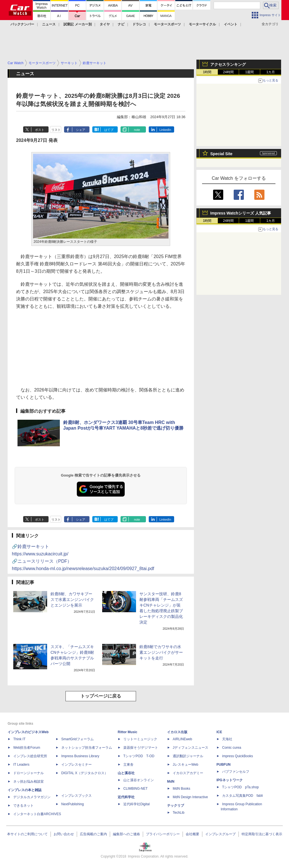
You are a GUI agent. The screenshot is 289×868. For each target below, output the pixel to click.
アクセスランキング (228, 64)
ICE (219, 732)
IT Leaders (21, 765)
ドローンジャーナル (29, 773)
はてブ (109, 130)
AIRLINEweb (182, 739)
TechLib (179, 813)
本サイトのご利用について (27, 834)
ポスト (40, 130)
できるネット (23, 806)
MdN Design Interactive (190, 797)
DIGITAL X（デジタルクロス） (85, 773)
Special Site (221, 154)
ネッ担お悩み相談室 (29, 782)
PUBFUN (224, 765)
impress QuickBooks (237, 756)
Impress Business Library (80, 756)
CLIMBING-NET (135, 789)
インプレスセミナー (76, 765)
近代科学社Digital (136, 804)
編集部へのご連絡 (126, 834)
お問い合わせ (64, 834)
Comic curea (232, 748)
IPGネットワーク (230, 780)
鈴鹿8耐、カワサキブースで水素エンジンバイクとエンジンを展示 (72, 599)
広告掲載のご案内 (93, 834)
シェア (81, 130)
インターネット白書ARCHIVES (37, 814)
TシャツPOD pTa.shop (240, 787)
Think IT (19, 739)
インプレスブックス (76, 796)
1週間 (250, 72)
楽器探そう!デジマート (141, 748)
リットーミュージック (140, 739)
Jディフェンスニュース (191, 748)
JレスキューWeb (185, 765)
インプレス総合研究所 (30, 756)
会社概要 (192, 834)
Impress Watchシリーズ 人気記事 (241, 213)
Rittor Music (127, 732)
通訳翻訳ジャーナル (188, 756)
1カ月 (271, 72)
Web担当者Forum (27, 748)
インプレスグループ (220, 834)
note (137, 130)
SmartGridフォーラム (77, 739)
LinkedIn (165, 130)
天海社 (227, 739)
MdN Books (181, 789)
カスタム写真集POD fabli (242, 796)
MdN (171, 782)
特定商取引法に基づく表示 (262, 834)
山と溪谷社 (126, 773)
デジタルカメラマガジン (32, 797)
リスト (56, 130)
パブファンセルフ (236, 772)
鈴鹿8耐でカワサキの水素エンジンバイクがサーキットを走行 (161, 652)
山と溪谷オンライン (139, 780)
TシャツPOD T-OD (139, 756)
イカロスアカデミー (188, 773)
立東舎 (128, 765)
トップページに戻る (101, 696)
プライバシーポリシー (163, 834)
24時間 (228, 72)
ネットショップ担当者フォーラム (87, 748)
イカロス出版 (177, 732)
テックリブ (176, 806)
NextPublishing (73, 804)
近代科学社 (126, 797)
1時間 (207, 72)
